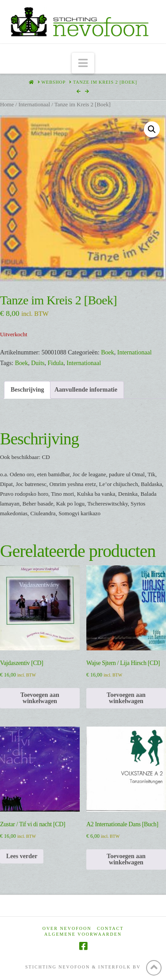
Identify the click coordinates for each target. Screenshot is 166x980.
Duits (38, 363)
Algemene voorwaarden (83, 934)
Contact (110, 928)
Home (7, 105)
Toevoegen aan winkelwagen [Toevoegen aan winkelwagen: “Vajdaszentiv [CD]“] (40, 698)
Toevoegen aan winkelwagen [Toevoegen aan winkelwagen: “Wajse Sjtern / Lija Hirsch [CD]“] (126, 698)
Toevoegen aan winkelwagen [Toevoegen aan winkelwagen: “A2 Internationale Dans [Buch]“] (126, 859)
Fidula (56, 363)
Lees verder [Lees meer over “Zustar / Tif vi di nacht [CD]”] (22, 856)
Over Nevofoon (67, 928)
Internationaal (34, 105)
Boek (108, 352)
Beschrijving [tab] (27, 390)
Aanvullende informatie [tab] (86, 390)
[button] (83, 63)
